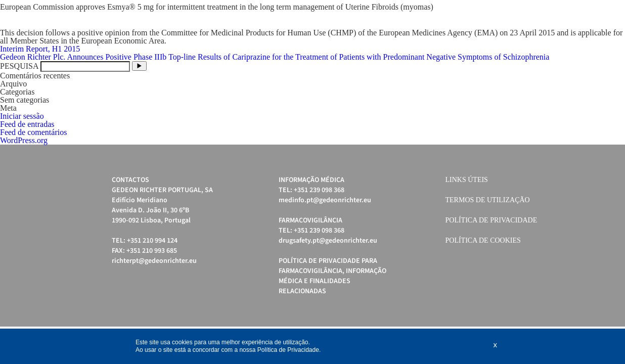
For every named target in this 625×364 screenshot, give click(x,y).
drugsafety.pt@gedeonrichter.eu (328, 241)
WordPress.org (24, 140)
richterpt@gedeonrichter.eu (154, 261)
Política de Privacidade (492, 220)
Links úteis (467, 180)
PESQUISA (19, 66)
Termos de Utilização (488, 200)
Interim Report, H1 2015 (40, 49)
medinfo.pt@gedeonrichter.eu (325, 200)
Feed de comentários (33, 132)
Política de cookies (483, 240)
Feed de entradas (27, 124)
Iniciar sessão (22, 116)
